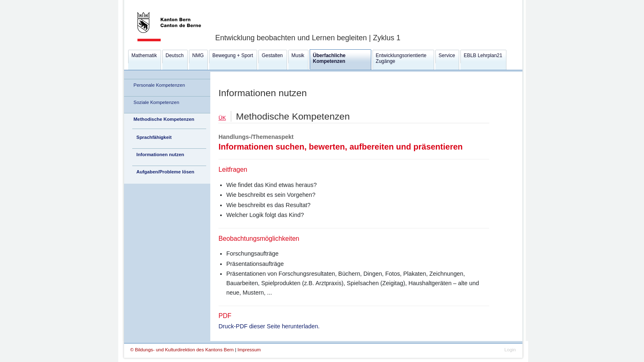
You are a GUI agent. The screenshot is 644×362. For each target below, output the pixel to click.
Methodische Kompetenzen (164, 119)
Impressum (249, 350)
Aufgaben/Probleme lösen (165, 172)
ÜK (222, 118)
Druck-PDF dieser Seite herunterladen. (269, 326)
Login (510, 350)
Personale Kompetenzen (159, 85)
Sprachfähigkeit (154, 137)
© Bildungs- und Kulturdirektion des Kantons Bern (183, 350)
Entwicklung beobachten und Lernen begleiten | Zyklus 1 (308, 38)
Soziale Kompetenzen (156, 102)
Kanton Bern (159, 3)
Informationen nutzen (160, 154)
